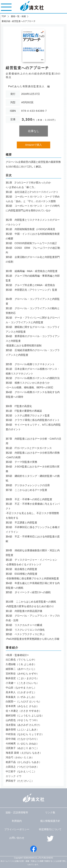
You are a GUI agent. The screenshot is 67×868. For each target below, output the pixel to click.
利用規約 (17, 821)
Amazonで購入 (33, 145)
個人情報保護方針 (50, 821)
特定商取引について (50, 829)
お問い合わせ (17, 838)
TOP (4, 16)
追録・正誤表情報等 (17, 812)
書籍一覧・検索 (18, 16)
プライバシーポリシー (17, 829)
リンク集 (50, 812)
